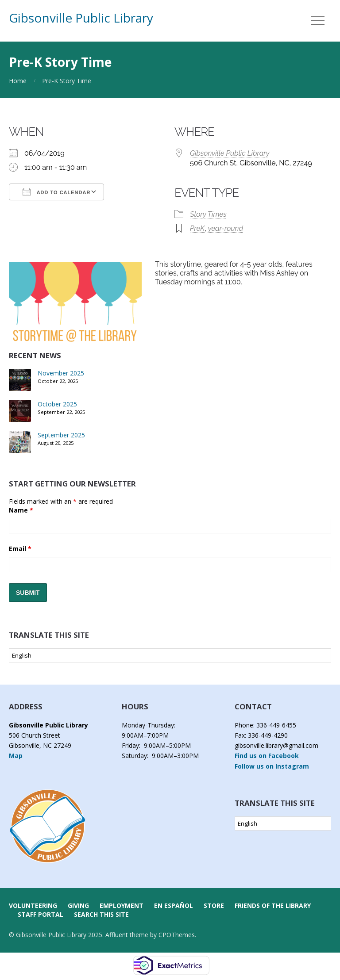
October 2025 (57, 404)
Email (20, 549)
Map (16, 756)
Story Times (208, 214)
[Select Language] (170, 655)
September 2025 (61, 435)
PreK (197, 228)
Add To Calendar (56, 192)
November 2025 (61, 373)
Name (21, 510)
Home (18, 81)
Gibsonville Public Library (81, 18)
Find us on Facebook (267, 756)
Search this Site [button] (101, 914)
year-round (226, 228)
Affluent (117, 935)
